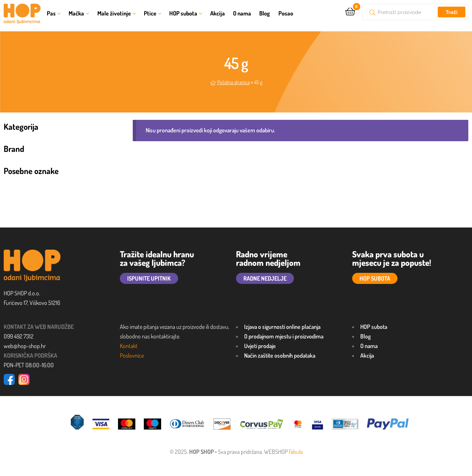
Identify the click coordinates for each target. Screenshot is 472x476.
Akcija (218, 13)
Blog (265, 13)
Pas (51, 13)
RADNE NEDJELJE (265, 278)
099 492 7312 (19, 336)
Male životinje (114, 13)
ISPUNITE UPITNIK (149, 278)
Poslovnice (132, 355)
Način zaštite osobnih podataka (280, 355)
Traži (452, 12)
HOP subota (183, 13)
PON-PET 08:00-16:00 (29, 365)
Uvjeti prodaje (260, 346)
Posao (286, 13)
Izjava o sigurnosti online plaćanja (282, 327)
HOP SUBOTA (375, 278)
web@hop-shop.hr (25, 346)
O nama (242, 13)
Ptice (150, 13)
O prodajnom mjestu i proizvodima (284, 336)
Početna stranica (233, 82)
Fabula (296, 452)
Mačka (76, 13)
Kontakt (129, 346)
